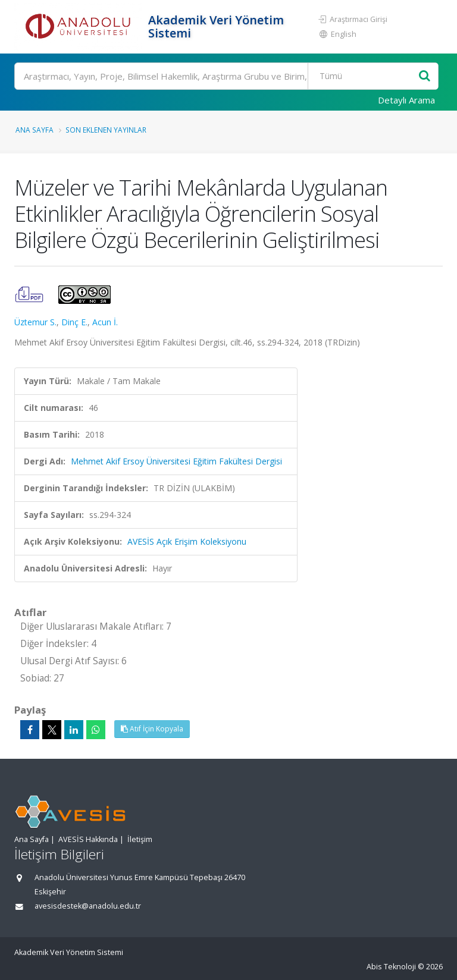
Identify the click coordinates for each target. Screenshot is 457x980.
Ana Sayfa (35, 130)
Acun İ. (105, 322)
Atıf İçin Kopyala (152, 729)
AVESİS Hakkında (88, 839)
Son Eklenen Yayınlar (106, 130)
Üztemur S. (35, 322)
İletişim (140, 839)
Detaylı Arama (406, 100)
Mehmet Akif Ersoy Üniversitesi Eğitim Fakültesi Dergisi (176, 461)
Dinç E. (74, 322)
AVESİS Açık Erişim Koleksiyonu (187, 541)
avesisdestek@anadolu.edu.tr (88, 906)
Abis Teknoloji (391, 967)
